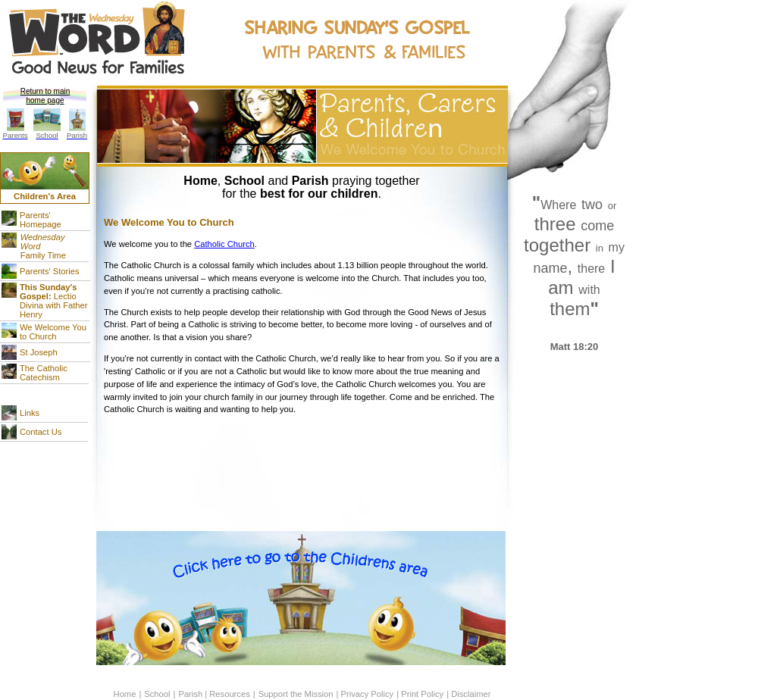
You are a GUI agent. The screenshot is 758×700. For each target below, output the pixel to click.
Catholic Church (224, 244)
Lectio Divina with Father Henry (54, 301)
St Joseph (39, 352)
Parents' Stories (50, 271)
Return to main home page (45, 96)
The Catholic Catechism (44, 373)
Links (30, 413)
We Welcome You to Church (53, 332)
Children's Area (45, 196)
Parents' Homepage (41, 220)
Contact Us (41, 432)
